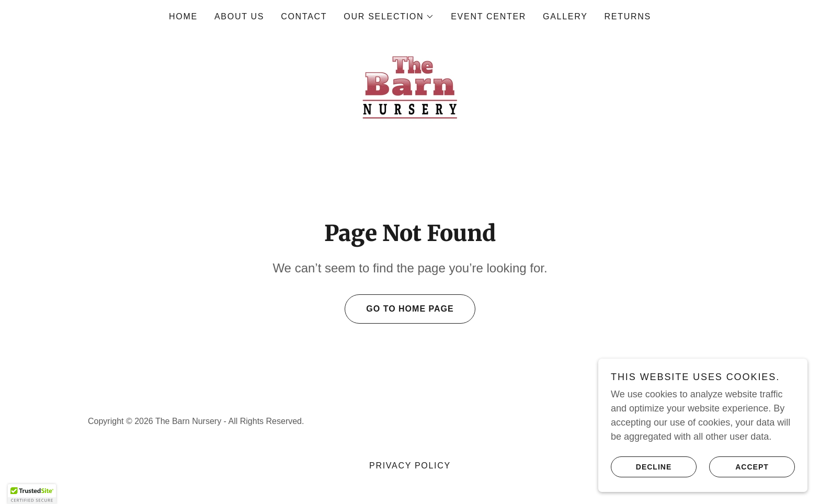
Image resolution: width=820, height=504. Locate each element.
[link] (410, 87)
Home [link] (183, 16)
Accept (739, 466)
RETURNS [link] (628, 16)
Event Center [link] (488, 16)
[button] (389, 17)
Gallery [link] (565, 16)
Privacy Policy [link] (410, 466)
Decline (641, 466)
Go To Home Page (399, 309)
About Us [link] (239, 16)
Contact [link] (304, 16)
